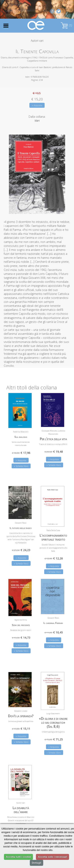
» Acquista (37, 105)
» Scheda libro (21, 466)
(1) (66, 25)
